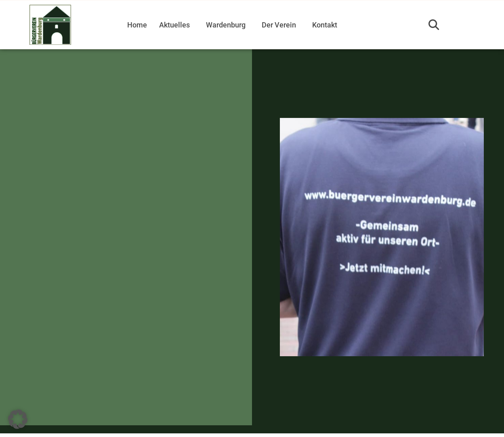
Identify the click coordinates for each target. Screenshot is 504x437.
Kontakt (325, 25)
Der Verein (279, 25)
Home (137, 25)
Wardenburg (226, 25)
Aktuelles (174, 25)
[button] (434, 25)
